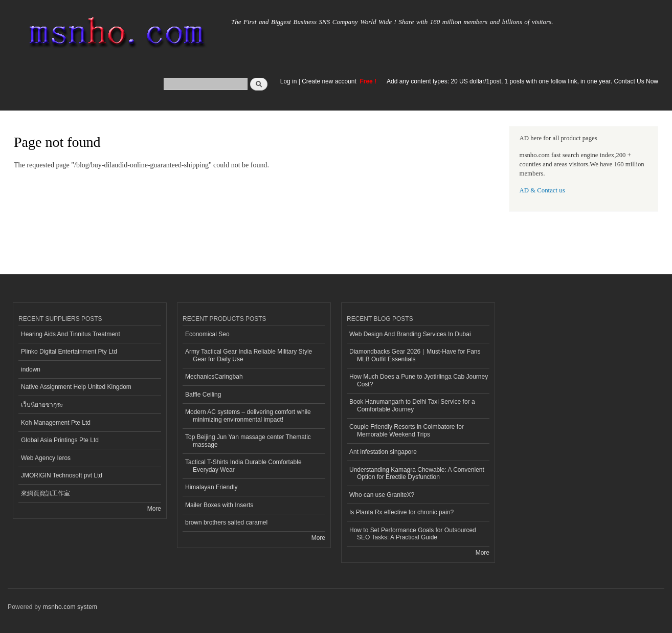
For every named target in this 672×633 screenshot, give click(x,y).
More (154, 509)
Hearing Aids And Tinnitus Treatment (71, 334)
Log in (289, 81)
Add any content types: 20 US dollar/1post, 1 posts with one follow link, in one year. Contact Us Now (522, 81)
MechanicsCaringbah (214, 377)
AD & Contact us (542, 190)
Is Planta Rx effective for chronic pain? (401, 512)
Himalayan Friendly (211, 487)
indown (31, 369)
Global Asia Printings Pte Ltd (60, 440)
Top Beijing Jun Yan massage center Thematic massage (248, 441)
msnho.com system (70, 607)
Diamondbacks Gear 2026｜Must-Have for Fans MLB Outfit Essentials (415, 355)
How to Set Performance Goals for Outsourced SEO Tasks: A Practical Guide (413, 534)
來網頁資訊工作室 (46, 493)
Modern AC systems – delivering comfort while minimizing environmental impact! (248, 416)
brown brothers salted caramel (226, 522)
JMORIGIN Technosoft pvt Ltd (62, 475)
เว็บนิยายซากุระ (42, 405)
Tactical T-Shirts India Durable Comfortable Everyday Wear (243, 466)
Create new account (330, 81)
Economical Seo (207, 334)
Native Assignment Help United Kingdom (76, 387)
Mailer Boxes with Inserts (219, 505)
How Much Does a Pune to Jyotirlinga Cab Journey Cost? (419, 380)
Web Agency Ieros (46, 458)
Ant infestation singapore (383, 452)
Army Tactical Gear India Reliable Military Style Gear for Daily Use (249, 355)
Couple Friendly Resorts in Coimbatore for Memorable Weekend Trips (407, 430)
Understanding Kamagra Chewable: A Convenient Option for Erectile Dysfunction (417, 473)
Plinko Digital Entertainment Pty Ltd (69, 352)
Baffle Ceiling (203, 395)
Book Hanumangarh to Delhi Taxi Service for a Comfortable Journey (412, 405)
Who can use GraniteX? (382, 495)
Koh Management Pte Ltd (56, 423)
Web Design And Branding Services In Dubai (410, 334)
